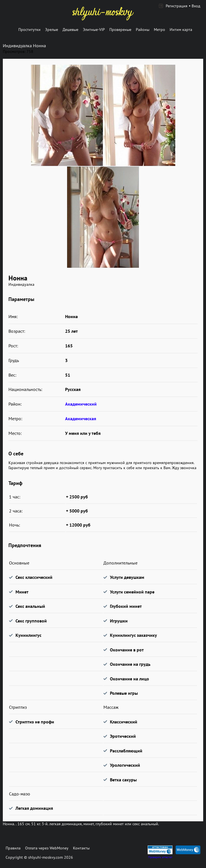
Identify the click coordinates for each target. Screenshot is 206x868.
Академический (81, 404)
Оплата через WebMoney (47, 848)
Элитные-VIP (94, 30)
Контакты (81, 848)
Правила (13, 848)
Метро (160, 30)
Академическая (81, 419)
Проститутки (29, 30)
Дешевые (70, 30)
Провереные (120, 30)
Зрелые (52, 30)
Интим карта (181, 30)
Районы (143, 30)
